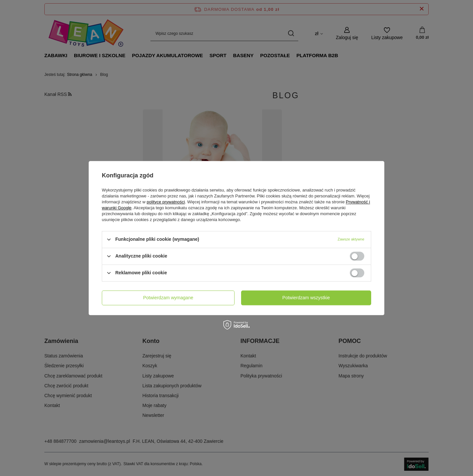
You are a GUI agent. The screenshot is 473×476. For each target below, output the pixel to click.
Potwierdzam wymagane (168, 298)
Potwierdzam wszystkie (306, 298)
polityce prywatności (166, 202)
